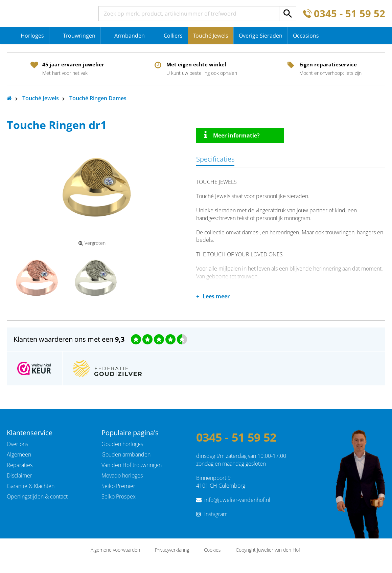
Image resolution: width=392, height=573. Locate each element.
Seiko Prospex (119, 496)
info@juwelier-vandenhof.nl (237, 500)
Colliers (173, 36)
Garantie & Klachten (31, 486)
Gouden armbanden (126, 454)
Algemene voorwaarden (115, 550)
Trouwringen (79, 36)
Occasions (306, 36)
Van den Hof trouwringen (132, 465)
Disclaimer (19, 475)
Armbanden (130, 36)
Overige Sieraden (261, 36)
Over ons (17, 444)
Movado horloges (122, 475)
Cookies (212, 550)
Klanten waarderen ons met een (69, 339)
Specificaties (215, 159)
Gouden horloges (122, 444)
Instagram (216, 514)
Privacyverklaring (172, 550)
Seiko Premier (118, 486)
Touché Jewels (211, 36)
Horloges (32, 36)
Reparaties (20, 465)
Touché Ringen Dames (98, 98)
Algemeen (19, 454)
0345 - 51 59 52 (350, 14)
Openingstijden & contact (37, 496)
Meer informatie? (232, 135)
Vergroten (92, 243)
